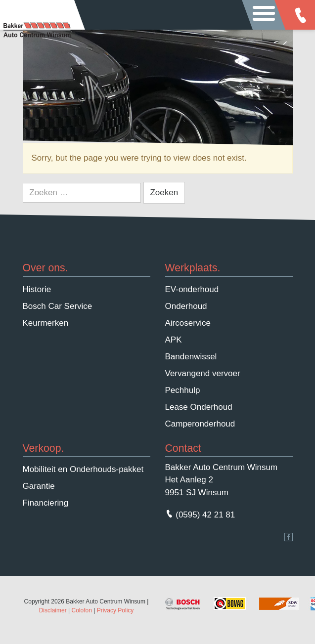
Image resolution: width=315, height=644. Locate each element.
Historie (37, 289)
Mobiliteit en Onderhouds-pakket (83, 469)
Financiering (46, 503)
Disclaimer (53, 610)
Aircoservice (188, 323)
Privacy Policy (115, 610)
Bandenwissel (191, 357)
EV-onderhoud (192, 289)
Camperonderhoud (200, 424)
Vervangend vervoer (203, 373)
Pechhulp (183, 390)
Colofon (81, 610)
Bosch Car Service (58, 306)
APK (174, 340)
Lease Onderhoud (199, 407)
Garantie (39, 486)
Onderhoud (186, 306)
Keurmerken (46, 323)
